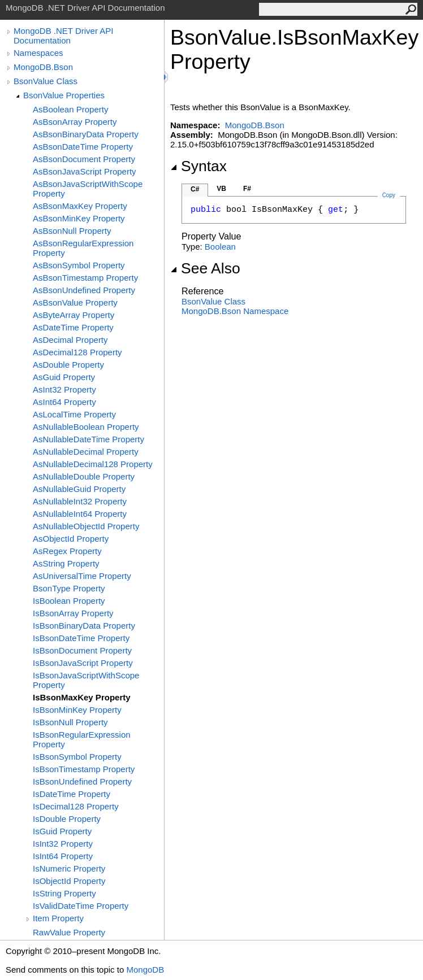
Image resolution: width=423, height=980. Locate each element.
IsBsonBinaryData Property (84, 626)
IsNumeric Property (69, 868)
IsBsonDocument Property (82, 650)
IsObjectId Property (69, 881)
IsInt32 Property (63, 844)
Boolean (220, 247)
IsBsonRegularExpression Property (82, 739)
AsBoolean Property (70, 109)
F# (247, 189)
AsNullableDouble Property (84, 476)
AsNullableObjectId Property (86, 526)
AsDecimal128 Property (77, 352)
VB (221, 189)
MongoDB (145, 970)
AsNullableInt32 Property (80, 501)
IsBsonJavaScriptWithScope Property (86, 680)
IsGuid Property (62, 831)
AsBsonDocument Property (84, 159)
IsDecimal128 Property (76, 806)
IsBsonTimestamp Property (84, 769)
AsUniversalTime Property (82, 576)
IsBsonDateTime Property (81, 638)
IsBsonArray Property (73, 613)
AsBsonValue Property (75, 302)
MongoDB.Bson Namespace (235, 311)
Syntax (198, 166)
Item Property (58, 918)
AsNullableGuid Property (79, 489)
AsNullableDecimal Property (86, 452)
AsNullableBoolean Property (86, 427)
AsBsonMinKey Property (79, 218)
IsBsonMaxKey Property (82, 697)
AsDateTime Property (73, 327)
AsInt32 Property (64, 389)
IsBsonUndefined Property (82, 781)
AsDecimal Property (70, 340)
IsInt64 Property (63, 856)
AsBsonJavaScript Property (85, 171)
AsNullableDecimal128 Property (93, 464)
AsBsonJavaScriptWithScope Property (88, 189)
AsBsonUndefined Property (84, 290)
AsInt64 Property (64, 402)
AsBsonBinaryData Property (86, 134)
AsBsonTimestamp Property (85, 278)
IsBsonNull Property (70, 722)
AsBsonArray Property (75, 122)
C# (195, 189)
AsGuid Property (64, 377)
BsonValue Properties (64, 95)
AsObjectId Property (71, 539)
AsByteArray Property (74, 315)
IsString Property (64, 893)
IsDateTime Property (72, 794)
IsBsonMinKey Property (77, 710)
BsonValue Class (46, 81)
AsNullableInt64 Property (80, 514)
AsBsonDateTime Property (83, 147)
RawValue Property (69, 932)
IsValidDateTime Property (81, 906)
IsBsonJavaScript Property (83, 663)
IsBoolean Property (69, 601)
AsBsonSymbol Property (79, 265)
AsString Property (66, 563)
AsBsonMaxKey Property (80, 206)
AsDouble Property (68, 365)
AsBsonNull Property (72, 231)
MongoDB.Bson (43, 67)
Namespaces (38, 53)
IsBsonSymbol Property (77, 757)
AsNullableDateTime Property (89, 439)
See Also (205, 268)
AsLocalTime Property (74, 414)
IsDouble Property (67, 819)
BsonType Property (69, 588)
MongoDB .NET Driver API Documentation (63, 36)
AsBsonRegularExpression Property (83, 248)
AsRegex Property (67, 551)
